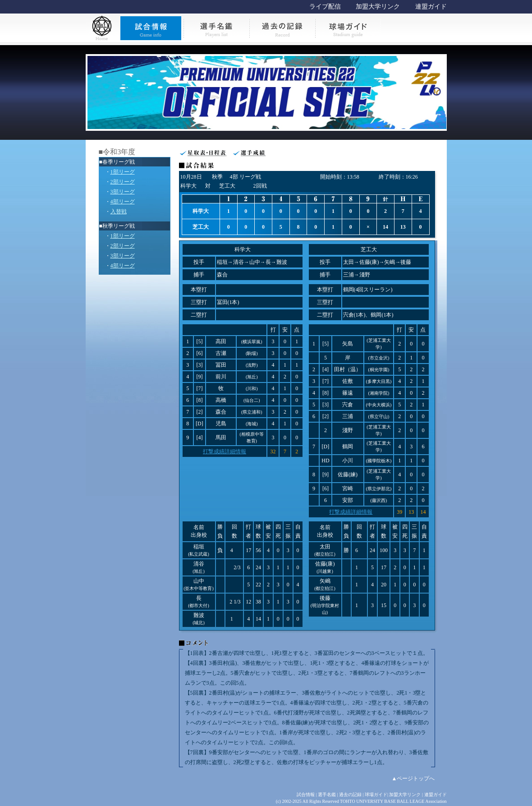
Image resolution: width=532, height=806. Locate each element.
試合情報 (306, 794)
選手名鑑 (327, 794)
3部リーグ (123, 192)
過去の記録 (350, 794)
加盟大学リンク (378, 7)
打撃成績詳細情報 (225, 451)
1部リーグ (123, 172)
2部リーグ (123, 182)
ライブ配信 (325, 7)
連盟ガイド (431, 7)
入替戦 (119, 212)
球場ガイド (376, 794)
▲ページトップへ (413, 778)
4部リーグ (123, 202)
